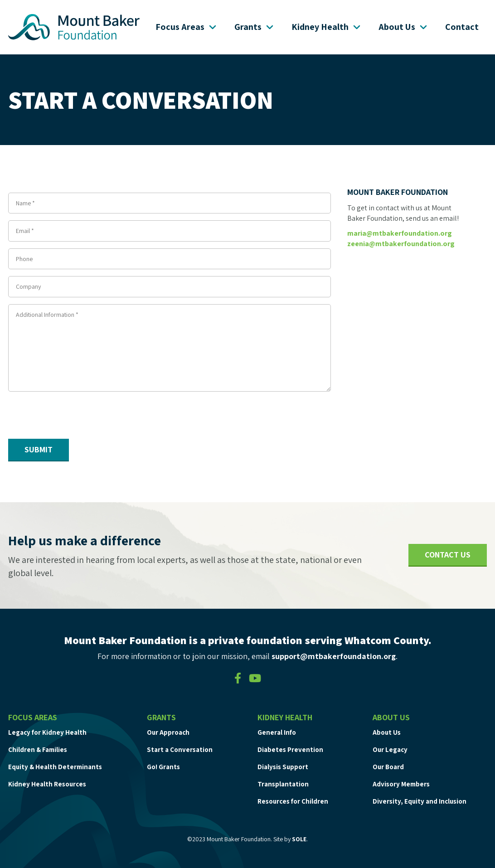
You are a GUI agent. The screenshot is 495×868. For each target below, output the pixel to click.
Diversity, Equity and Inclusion (420, 801)
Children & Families (38, 749)
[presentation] (77, 417)
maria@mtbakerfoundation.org (400, 233)
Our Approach (168, 732)
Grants (255, 27)
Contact (462, 27)
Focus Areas (187, 27)
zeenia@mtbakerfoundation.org (401, 244)
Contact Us (448, 555)
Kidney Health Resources (47, 784)
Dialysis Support (283, 767)
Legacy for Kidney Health (47, 732)
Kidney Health (327, 27)
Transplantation (283, 784)
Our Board (388, 767)
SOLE (299, 839)
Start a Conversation (180, 749)
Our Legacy (390, 749)
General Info (277, 732)
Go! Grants (163, 767)
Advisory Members (401, 784)
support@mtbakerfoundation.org (334, 656)
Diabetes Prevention (290, 749)
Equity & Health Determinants (55, 767)
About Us (404, 27)
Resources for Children (293, 801)
